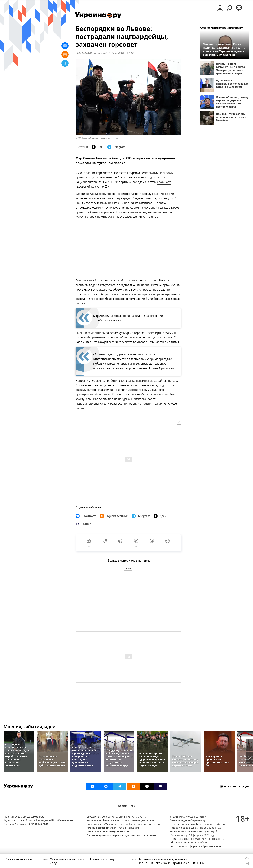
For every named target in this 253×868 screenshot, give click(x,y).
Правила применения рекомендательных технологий (122, 835)
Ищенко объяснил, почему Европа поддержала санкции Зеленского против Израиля (232, 102)
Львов (128, 568)
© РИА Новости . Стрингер (87, 138)
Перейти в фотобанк (109, 138)
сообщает (164, 182)
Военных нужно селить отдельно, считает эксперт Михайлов (232, 117)
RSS (133, 806)
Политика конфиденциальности (108, 831)
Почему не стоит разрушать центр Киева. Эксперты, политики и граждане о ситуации (231, 68)
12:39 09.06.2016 (84, 53)
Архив (122, 806)
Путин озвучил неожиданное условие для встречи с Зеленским (232, 84)
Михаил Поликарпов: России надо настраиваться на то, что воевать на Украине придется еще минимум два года (224, 49)
